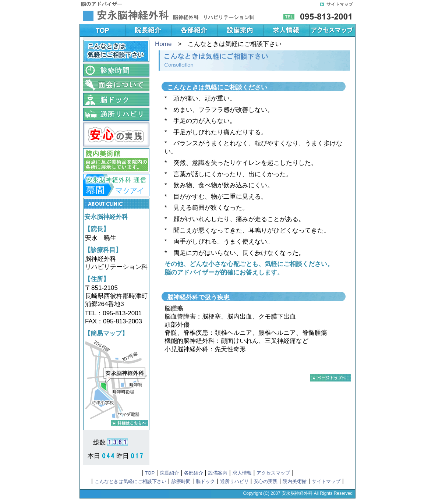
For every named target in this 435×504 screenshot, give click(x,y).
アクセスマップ (273, 473)
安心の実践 (266, 481)
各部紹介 (194, 473)
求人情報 (242, 473)
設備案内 (218, 473)
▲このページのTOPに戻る (330, 378)
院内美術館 (295, 481)
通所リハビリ (234, 481)
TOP (150, 473)
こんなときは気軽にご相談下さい (130, 481)
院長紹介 (169, 473)
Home (163, 44)
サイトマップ (326, 481)
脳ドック (205, 481)
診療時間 (181, 481)
